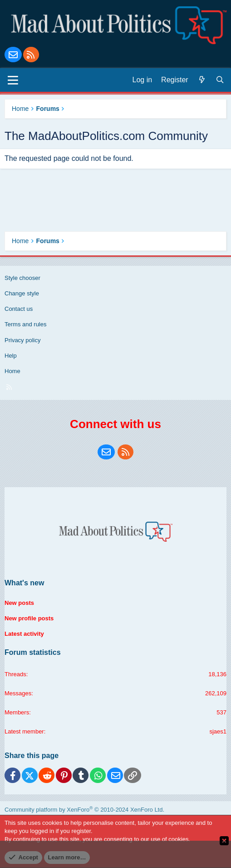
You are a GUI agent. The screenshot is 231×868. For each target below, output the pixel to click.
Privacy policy (22, 340)
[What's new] (202, 80)
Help (11, 356)
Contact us (19, 309)
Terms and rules (25, 324)
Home (12, 371)
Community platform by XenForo (84, 810)
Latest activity (24, 634)
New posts (19, 603)
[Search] (220, 80)
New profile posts (29, 618)
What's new (24, 583)
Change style (22, 293)
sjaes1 (218, 731)
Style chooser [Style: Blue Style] (22, 278)
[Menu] (13, 80)
